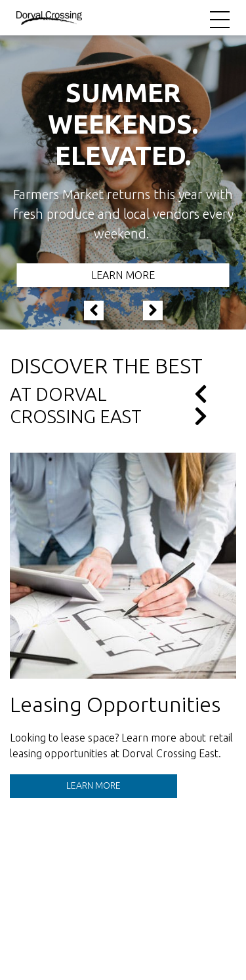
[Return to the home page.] (49, 17)
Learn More (123, 275)
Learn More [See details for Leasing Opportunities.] (93, 785)
